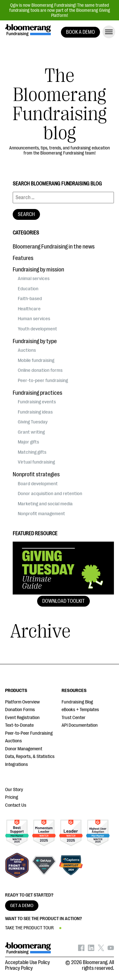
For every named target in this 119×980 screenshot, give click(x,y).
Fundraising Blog (77, 702)
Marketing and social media (45, 504)
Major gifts (28, 442)
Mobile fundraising (36, 360)
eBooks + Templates (80, 710)
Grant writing (31, 432)
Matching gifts (32, 452)
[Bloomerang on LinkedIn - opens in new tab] (91, 949)
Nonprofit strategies (36, 474)
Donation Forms (20, 710)
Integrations (17, 764)
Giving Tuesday (33, 422)
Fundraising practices (37, 393)
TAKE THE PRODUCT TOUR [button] (29, 928)
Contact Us (16, 805)
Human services (34, 319)
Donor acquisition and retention (50, 494)
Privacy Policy (19, 968)
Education (28, 289)
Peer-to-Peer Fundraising (29, 733)
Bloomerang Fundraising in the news (54, 247)
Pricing (12, 797)
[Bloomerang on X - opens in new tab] (101, 949)
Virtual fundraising (36, 462)
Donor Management (24, 749)
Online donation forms (40, 370)
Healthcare (29, 309)
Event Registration (22, 718)
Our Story (14, 790)
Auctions (27, 350)
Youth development (37, 329)
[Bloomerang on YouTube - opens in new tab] (111, 949)
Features (23, 258)
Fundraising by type (35, 341)
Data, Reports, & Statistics (30, 757)
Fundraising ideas (35, 412)
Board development (38, 484)
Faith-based (30, 299)
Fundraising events (37, 402)
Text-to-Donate (19, 725)
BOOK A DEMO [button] (80, 32)
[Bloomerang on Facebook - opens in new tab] (81, 949)
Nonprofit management (41, 514)
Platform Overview (22, 702)
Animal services (34, 278)
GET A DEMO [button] (22, 906)
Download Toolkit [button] (63, 601)
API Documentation (80, 725)
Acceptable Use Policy (27, 962)
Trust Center (73, 718)
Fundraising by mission (38, 270)
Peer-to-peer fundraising (43, 380)
